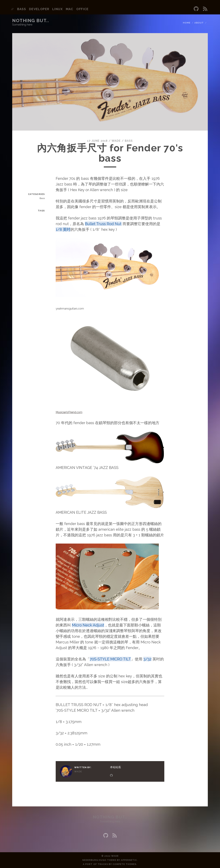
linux (57, 9)
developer (39, 9)
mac (70, 9)
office (82, 9)
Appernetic (129, 860)
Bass (129, 141)
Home (187, 23)
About (199, 23)
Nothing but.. (31, 21)
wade (116, 141)
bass (22, 9)
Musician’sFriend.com (69, 412)
